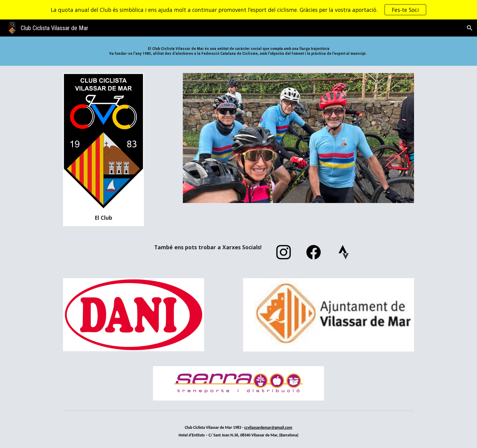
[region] (238, 10)
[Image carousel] (298, 138)
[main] (238, 51)
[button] (470, 28)
